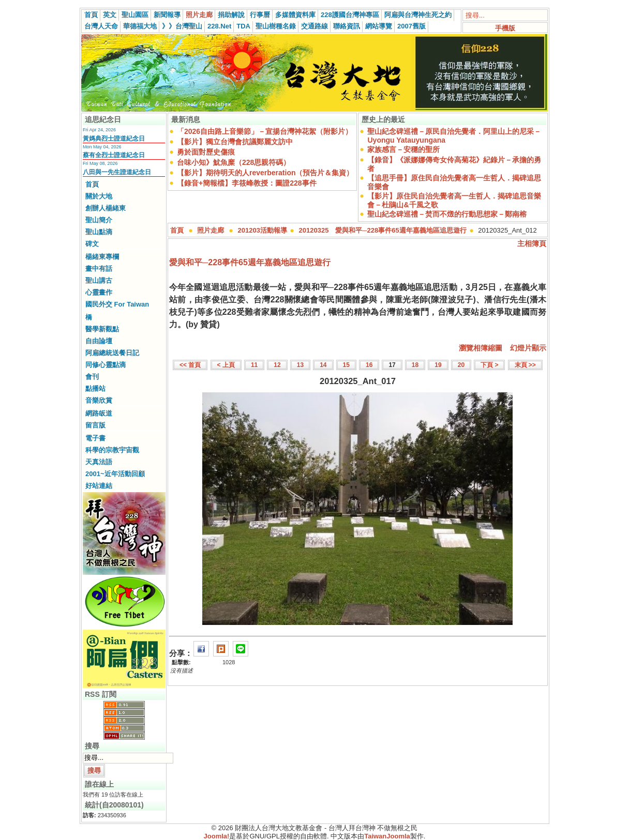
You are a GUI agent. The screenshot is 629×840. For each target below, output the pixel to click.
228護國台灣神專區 (350, 15)
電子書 (95, 438)
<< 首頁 (190, 365)
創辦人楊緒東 (106, 208)
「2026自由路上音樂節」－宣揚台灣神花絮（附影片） (265, 131)
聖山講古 (99, 280)
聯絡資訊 (347, 26)
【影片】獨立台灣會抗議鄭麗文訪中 (235, 142)
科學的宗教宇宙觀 (112, 450)
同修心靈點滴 (106, 365)
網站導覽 (379, 26)
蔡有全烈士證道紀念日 (114, 155)
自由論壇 (99, 341)
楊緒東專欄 (102, 257)
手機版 (505, 28)
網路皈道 (99, 413)
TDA (243, 26)
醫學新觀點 (102, 329)
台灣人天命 (101, 26)
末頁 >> (525, 365)
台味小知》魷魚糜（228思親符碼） (234, 162)
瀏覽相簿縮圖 (481, 348)
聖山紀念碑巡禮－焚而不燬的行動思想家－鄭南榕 (447, 214)
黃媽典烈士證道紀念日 (114, 139)
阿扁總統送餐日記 (112, 353)
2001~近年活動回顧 (115, 474)
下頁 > (489, 365)
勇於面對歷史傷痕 (206, 152)
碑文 (92, 244)
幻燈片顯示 (528, 348)
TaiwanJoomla (387, 836)
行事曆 (260, 15)
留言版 (95, 425)
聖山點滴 (99, 232)
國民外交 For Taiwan (117, 304)
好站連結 (99, 486)
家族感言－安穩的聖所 (403, 149)
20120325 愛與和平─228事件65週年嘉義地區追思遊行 (383, 230)
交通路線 (314, 26)
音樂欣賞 (99, 400)
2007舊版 (411, 26)
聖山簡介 (99, 220)
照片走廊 (199, 15)
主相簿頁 (532, 243)
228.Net (219, 26)
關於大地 (99, 196)
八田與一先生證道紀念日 (117, 172)
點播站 (95, 388)
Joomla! (217, 836)
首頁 (91, 15)
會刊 (92, 377)
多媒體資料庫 (295, 15)
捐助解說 (231, 15)
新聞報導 (167, 15)
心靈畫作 (99, 292)
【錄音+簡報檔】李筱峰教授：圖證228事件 (247, 183)
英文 (110, 15)
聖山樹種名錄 (276, 26)
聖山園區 (135, 15)
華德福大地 (140, 26)
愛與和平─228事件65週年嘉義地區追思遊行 (250, 262)
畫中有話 (99, 269)
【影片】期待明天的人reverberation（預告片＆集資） (265, 173)
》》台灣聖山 (182, 26)
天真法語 (99, 462)
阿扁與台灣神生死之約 (418, 15)
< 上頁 (226, 365)
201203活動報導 (263, 230)
